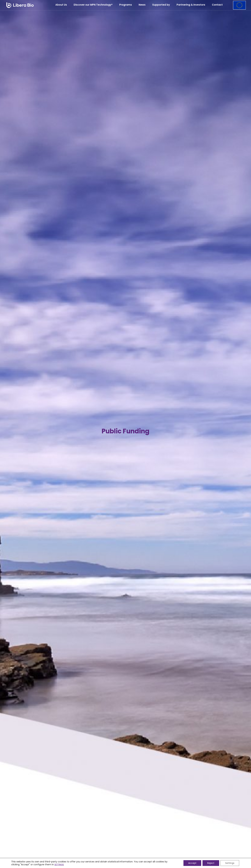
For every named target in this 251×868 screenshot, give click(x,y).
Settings (230, 863)
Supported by (161, 5)
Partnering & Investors (191, 5)
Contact (217, 5)
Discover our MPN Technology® (93, 5)
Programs (126, 5)
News (142, 5)
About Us (61, 5)
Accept (192, 863)
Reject (211, 863)
